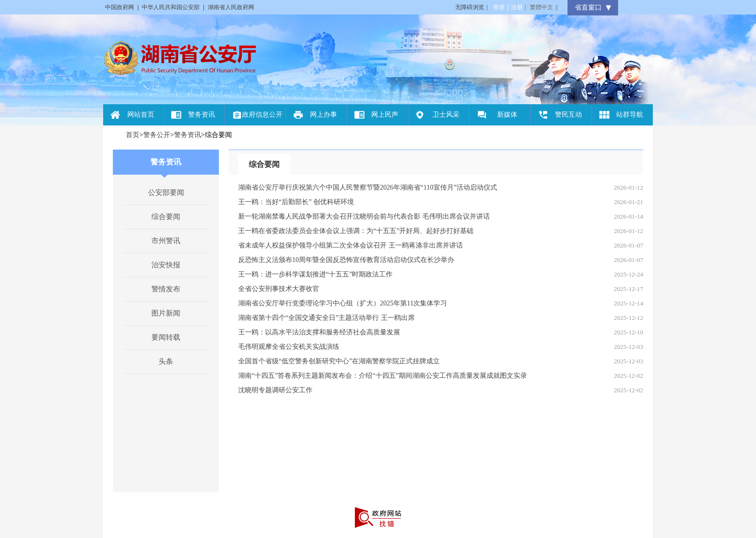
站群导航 (630, 115)
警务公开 (157, 135)
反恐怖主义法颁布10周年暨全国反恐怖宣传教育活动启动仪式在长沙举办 (346, 260)
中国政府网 (120, 7)
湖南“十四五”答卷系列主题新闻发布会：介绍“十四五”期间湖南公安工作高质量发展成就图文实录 (383, 376)
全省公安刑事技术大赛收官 (279, 289)
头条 (166, 361)
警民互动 (568, 115)
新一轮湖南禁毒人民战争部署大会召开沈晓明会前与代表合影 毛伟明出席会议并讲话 (364, 216)
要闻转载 (166, 337)
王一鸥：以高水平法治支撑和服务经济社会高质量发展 (319, 332)
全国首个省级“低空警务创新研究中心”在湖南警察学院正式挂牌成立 (339, 361)
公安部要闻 (166, 193)
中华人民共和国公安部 (171, 7)
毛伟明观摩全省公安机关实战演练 (289, 347)
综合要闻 (166, 217)
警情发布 (166, 289)
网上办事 (324, 115)
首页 (133, 135)
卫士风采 (446, 115)
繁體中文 (541, 7)
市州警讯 (166, 241)
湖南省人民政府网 (231, 7)
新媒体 (507, 115)
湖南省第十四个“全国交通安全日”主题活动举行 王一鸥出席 (326, 318)
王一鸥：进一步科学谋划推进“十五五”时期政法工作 (315, 274)
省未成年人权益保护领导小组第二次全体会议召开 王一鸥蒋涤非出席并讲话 (351, 245)
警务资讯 (202, 115)
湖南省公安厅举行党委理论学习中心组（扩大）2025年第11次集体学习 (343, 303)
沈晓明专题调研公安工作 (275, 390)
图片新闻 (166, 313)
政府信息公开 (262, 115)
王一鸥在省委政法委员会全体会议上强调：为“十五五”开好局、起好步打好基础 (356, 231)
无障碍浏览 (471, 7)
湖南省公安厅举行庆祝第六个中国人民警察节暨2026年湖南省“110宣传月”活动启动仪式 (368, 187)
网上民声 (385, 115)
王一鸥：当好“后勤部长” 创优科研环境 (296, 202)
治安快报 (166, 265)
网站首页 (141, 115)
